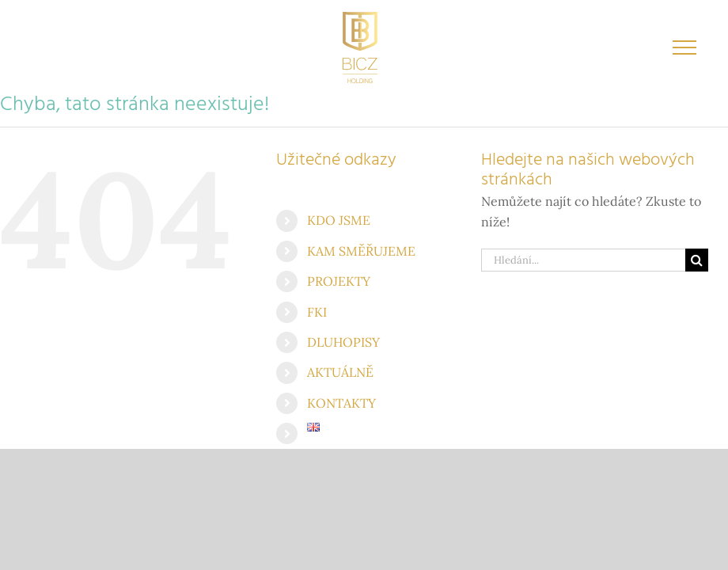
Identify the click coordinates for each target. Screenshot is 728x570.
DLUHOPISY (343, 342)
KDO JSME (339, 220)
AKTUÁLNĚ (340, 372)
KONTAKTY (341, 403)
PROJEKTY (339, 281)
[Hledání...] (583, 260)
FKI (317, 312)
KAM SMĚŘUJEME (361, 251)
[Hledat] (697, 260)
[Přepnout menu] (685, 47)
